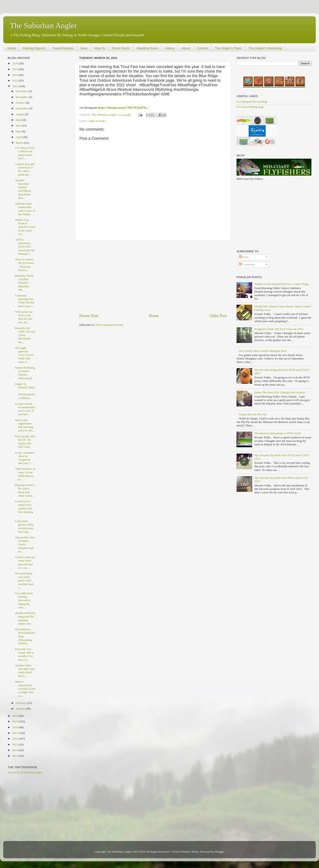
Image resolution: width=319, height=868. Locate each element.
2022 (15, 81)
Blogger (220, 852)
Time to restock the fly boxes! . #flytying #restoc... (25, 265)
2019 (15, 721)
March (20, 143)
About (186, 48)
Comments (247, 264)
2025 (15, 63)
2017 (15, 733)
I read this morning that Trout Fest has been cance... (25, 301)
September (22, 108)
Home (12, 48)
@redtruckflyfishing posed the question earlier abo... (25, 618)
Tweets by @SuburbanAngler (25, 772)
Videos (170, 48)
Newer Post (89, 316)
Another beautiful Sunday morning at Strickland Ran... (23, 189)
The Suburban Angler (43, 26)
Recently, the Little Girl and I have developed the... (25, 335)
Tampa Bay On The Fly (252, 414)
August (20, 114)
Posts (244, 257)
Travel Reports (63, 48)
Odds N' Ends (97, 121)
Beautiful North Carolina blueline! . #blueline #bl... (24, 283)
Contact (202, 48)
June (19, 126)
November (22, 97)
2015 (15, 744)
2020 (15, 716)
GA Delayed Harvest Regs (252, 102)
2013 (15, 756)
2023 (15, 75)
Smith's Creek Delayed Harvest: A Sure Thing (281, 284)
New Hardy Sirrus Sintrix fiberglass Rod (263, 351)
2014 (15, 750)
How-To (100, 48)
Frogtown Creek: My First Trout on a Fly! (279, 329)
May (19, 131)
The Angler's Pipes (228, 48)
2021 (15, 86)
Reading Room (147, 48)
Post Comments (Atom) (109, 325)
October (21, 103)
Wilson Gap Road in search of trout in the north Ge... (25, 227)
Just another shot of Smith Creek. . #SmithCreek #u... (25, 544)
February (21, 703)
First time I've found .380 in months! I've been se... (24, 654)
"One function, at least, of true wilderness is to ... (25, 474)
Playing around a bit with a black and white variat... (25, 490)
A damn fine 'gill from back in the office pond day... (25, 169)
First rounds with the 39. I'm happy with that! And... (25, 442)
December (22, 91)
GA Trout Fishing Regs (250, 107)
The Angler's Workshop (265, 48)
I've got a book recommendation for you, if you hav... (25, 409)
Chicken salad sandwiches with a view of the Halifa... (25, 209)
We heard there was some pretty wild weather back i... (24, 580)
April (19, 137)
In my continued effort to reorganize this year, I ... (25, 458)
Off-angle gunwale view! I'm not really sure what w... (24, 355)
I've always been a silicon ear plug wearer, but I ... (25, 153)
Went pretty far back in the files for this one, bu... (24, 317)
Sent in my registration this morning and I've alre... (25, 425)
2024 (15, 69)
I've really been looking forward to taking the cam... (24, 600)
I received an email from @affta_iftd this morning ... (24, 508)
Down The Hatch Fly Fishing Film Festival (280, 392)
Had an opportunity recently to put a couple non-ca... (25, 689)
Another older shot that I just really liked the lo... (25, 671)
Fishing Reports (34, 48)
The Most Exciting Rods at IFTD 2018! (278, 433)
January (21, 709)
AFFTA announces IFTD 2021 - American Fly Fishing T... (25, 247)
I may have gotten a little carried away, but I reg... (24, 526)
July (18, 120)
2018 (15, 727)
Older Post (218, 316)
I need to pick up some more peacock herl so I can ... (25, 562)
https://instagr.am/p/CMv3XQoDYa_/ (124, 108)
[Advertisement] (153, 277)
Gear (84, 48)
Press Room (121, 48)
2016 (15, 739)
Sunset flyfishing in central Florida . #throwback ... (25, 373)
